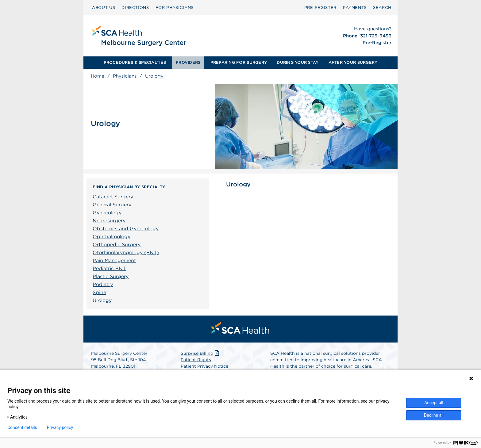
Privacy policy (60, 427)
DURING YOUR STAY (298, 62)
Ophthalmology (112, 237)
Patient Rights (196, 360)
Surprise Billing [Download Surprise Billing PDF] (200, 353)
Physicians (125, 76)
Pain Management (114, 260)
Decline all (434, 415)
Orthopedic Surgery (117, 245)
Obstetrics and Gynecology (126, 229)
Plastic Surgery (111, 276)
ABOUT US (104, 8)
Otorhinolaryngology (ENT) (126, 253)
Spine (99, 292)
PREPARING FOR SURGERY (239, 62)
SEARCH (382, 8)
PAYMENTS (355, 8)
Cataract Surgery (113, 197)
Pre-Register (377, 43)
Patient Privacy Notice (204, 366)
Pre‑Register (320, 8)
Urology (102, 300)
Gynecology (107, 213)
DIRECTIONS (135, 8)
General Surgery (112, 205)
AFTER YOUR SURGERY (353, 62)
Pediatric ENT (109, 268)
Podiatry (103, 284)
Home (98, 76)
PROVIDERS (188, 62)
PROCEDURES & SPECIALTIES (135, 62)
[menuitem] (104, 8)
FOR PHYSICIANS (175, 8)
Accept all (434, 403)
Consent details (22, 427)
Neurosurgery (109, 221)
